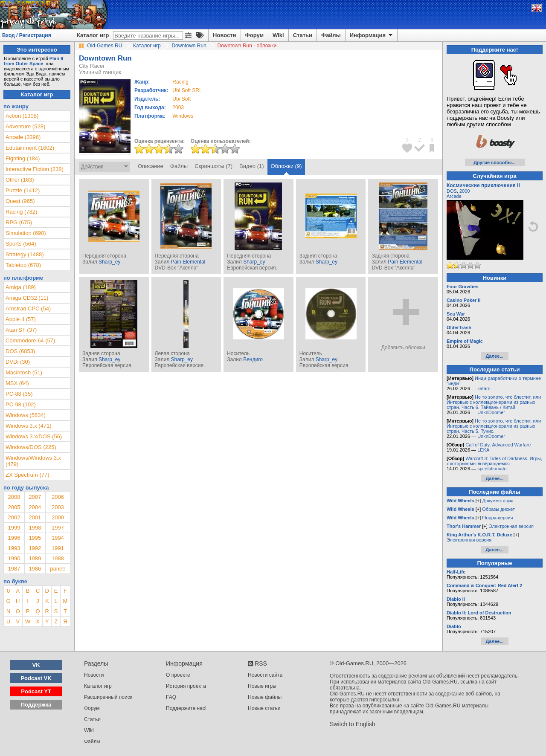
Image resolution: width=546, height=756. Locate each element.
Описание (151, 166)
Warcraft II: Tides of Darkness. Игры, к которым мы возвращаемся (494, 461)
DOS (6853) (20, 351)
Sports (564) (21, 244)
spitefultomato (492, 469)
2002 (14, 517)
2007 (35, 497)
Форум (254, 35)
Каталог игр (93, 35)
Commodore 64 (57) (30, 340)
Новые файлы (265, 697)
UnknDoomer (491, 412)
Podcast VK (36, 678)
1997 (58, 528)
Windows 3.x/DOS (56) (34, 436)
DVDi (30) (18, 362)
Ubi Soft (182, 99)
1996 (14, 538)
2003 (178, 107)
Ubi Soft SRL (187, 90)
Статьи (303, 35)
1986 (35, 569)
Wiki (278, 35)
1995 (35, 538)
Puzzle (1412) (23, 190)
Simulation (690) (26, 233)
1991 (58, 548)
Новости (225, 35)
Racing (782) (21, 212)
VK (36, 665)
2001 (35, 517)
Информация (372, 35)
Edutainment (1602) (30, 148)
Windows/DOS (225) (31, 447)
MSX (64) (17, 383)
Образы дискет (498, 509)
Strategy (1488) (25, 254)
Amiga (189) (21, 287)
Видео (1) (251, 166)
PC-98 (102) (21, 404)
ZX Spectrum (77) (28, 475)
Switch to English (353, 724)
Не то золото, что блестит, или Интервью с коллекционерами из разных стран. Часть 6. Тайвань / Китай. (494, 402)
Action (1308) (22, 116)
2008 (14, 497)
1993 (14, 548)
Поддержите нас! (186, 708)
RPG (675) (19, 222)
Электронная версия (511, 526)
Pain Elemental (188, 262)
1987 (14, 569)
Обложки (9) (286, 166)
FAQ (171, 697)
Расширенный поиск (108, 697)
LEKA (483, 450)
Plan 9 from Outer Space (33, 61)
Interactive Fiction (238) (35, 169)
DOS (452, 191)
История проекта (186, 686)
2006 (58, 497)
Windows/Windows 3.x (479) (33, 461)
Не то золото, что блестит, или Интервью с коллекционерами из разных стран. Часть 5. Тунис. (494, 426)
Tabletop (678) (23, 265)
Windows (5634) (26, 415)
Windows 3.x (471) (29, 426)
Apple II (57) (21, 319)
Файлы (331, 35)
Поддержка (36, 705)
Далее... (494, 356)
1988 (58, 558)
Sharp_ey (109, 262)
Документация (498, 501)
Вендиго (253, 359)
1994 (58, 538)
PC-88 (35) (19, 394)
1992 (35, 548)
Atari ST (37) (21, 330)
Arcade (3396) (23, 137)
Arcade (454, 196)
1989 (35, 558)
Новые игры (262, 686)
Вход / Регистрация (27, 35)
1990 (14, 558)
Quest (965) (20, 201)
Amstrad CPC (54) (28, 308)
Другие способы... (495, 162)
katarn (484, 388)
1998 (35, 528)
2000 (58, 517)
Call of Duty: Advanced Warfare (498, 445)
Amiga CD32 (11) (27, 298)
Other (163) (20, 180)
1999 (14, 528)
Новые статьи (264, 708)
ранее (58, 569)
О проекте (178, 675)
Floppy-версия (497, 518)
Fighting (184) (23, 158)
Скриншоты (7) (213, 166)
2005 (14, 507)
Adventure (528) (25, 126)
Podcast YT (36, 691)
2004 (35, 507)
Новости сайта (265, 675)
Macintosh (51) (24, 372)
